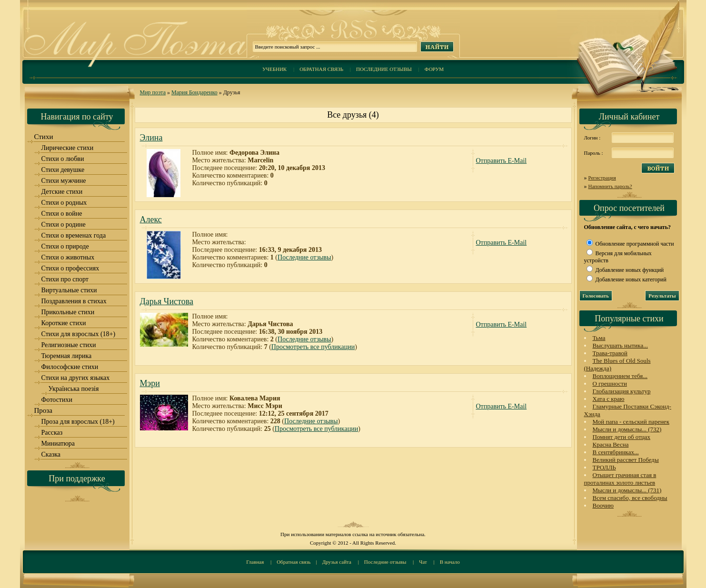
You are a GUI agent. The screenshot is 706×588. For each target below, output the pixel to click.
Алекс (151, 219)
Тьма (599, 338)
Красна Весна (611, 444)
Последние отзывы (384, 69)
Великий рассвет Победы (626, 460)
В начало (450, 562)
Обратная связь (321, 69)
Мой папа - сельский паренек (631, 422)
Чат (423, 562)
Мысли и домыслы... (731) (627, 490)
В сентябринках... (616, 452)
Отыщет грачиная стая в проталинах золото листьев (620, 479)
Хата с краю (609, 399)
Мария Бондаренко (194, 92)
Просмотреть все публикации (313, 347)
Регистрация (602, 178)
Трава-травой (610, 353)
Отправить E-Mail (502, 161)
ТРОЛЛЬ (604, 467)
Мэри (150, 383)
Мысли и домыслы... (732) (627, 429)
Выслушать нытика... (620, 345)
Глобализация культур (622, 391)
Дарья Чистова (167, 301)
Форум (434, 69)
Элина (151, 138)
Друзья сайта (337, 562)
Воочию (603, 505)
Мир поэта (153, 92)
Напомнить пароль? (610, 186)
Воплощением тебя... (620, 376)
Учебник (274, 69)
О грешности (610, 384)
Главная (255, 562)
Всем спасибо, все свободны (630, 498)
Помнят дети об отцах (622, 437)
